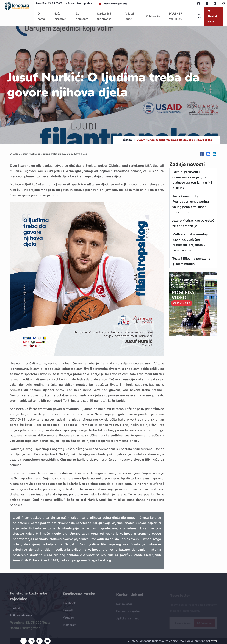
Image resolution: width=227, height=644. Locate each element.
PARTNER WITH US (176, 16)
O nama (41, 16)
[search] (200, 16)
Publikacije (153, 16)
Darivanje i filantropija (104, 16)
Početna (126, 140)
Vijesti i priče (130, 16)
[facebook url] (198, 4)
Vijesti (14, 154)
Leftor (213, 641)
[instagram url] (215, 4)
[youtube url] (224, 4)
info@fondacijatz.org (115, 4)
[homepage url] (17, 6)
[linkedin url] (207, 4)
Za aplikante (82, 16)
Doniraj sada (212, 17)
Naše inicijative (60, 16)
